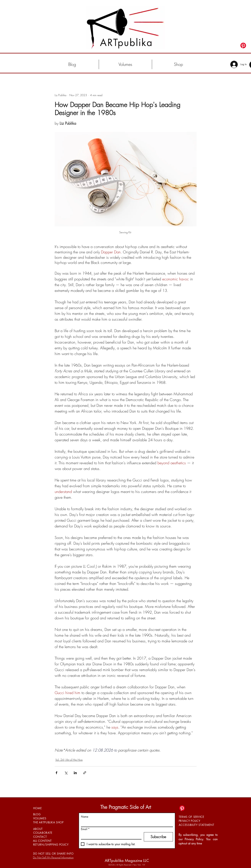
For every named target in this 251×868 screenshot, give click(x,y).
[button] (125, 64)
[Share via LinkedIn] (75, 773)
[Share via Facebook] (56, 773)
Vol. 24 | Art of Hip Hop (69, 760)
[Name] (126, 823)
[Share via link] (85, 773)
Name (85, 817)
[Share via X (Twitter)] (66, 773)
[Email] (110, 836)
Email (85, 829)
